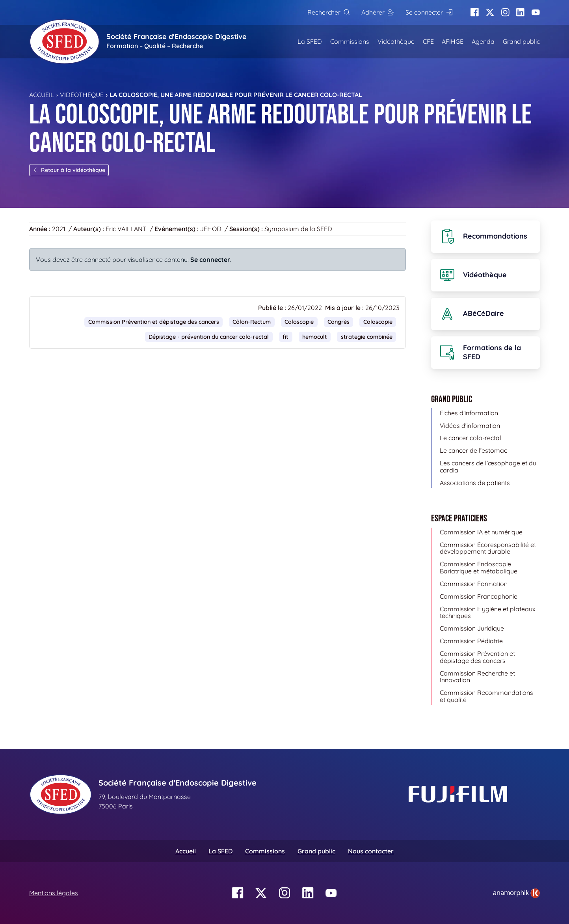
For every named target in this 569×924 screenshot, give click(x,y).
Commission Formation (474, 584)
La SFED (310, 41)
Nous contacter (371, 851)
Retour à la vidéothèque (69, 170)
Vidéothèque (396, 41)
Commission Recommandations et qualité (486, 696)
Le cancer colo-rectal (470, 438)
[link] (516, 893)
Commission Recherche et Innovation (477, 677)
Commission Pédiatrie (471, 641)
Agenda (483, 41)
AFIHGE (453, 41)
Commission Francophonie (479, 596)
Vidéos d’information (470, 426)
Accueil (42, 95)
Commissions (350, 41)
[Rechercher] (328, 12)
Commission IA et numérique (481, 532)
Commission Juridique (472, 628)
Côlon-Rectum (252, 322)
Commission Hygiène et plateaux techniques (488, 612)
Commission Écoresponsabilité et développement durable (488, 548)
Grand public (521, 41)
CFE (428, 41)
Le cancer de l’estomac (473, 450)
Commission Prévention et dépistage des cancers (154, 322)
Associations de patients (475, 483)
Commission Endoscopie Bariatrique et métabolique (479, 567)
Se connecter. (211, 259)
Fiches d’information (469, 413)
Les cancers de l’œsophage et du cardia (488, 467)
